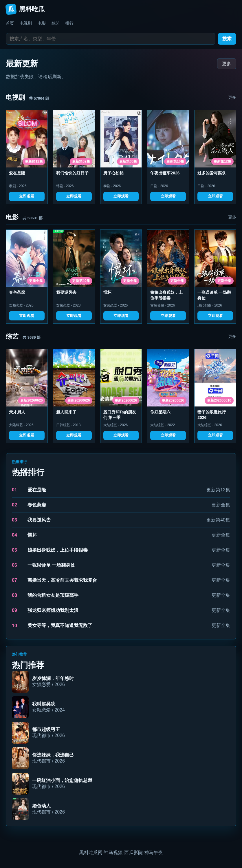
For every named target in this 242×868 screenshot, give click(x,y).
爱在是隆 (17, 173)
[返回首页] (121, 9)
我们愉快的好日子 (72, 173)
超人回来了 (66, 412)
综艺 (56, 23)
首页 (10, 23)
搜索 (227, 39)
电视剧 (26, 23)
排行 (69, 23)
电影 (42, 23)
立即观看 (27, 196)
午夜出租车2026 (165, 173)
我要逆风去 (66, 292)
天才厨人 (17, 412)
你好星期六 (160, 412)
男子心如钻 (113, 173)
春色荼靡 (17, 292)
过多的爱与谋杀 (212, 173)
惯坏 (107, 292)
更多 (227, 64)
